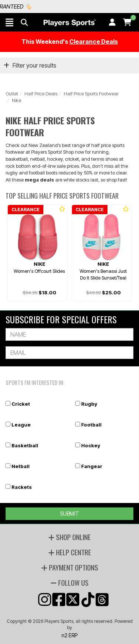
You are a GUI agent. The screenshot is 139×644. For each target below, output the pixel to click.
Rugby (89, 404)
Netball (21, 466)
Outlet (12, 94)
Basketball (25, 445)
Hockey (91, 445)
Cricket (21, 404)
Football (91, 425)
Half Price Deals (41, 94)
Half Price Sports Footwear (91, 94)
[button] (9, 22)
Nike (16, 100)
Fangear (92, 466)
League (21, 425)
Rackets (22, 487)
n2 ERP (69, 635)
